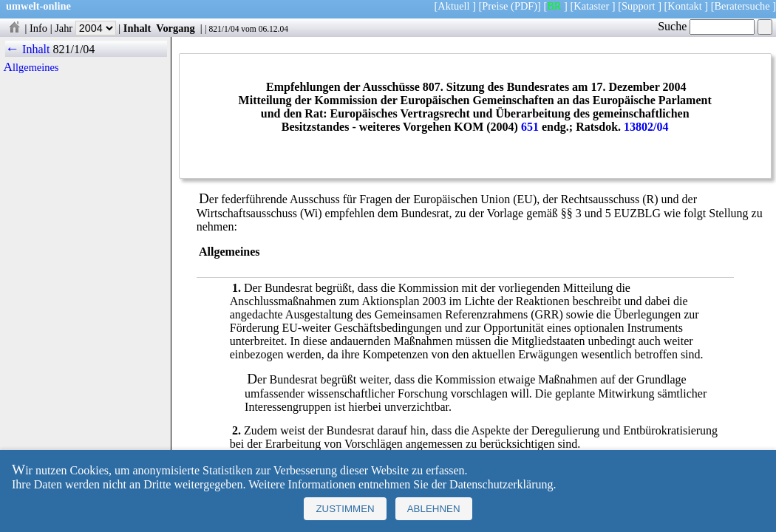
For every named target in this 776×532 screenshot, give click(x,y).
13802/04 (646, 127)
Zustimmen (345, 509)
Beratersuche (742, 6)
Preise (495, 6)
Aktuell (453, 6)
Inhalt (137, 28)
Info (38, 28)
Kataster (591, 6)
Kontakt (684, 6)
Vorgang (176, 28)
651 (530, 127)
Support (639, 6)
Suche (706, 26)
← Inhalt (28, 49)
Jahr (85, 28)
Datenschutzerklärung (501, 484)
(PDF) (524, 6)
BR (554, 6)
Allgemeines (31, 67)
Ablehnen (434, 509)
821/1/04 (224, 29)
